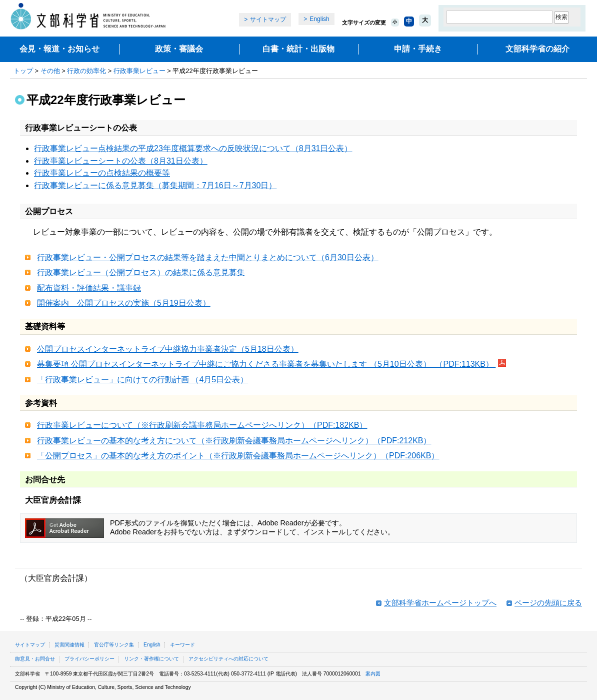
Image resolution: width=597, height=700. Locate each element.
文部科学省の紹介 (537, 49)
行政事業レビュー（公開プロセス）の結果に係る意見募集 (141, 272)
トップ (23, 71)
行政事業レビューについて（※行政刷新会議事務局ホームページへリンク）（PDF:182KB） (202, 425)
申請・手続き (418, 49)
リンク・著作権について (151, 659)
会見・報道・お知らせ (59, 49)
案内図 (373, 674)
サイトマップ (268, 20)
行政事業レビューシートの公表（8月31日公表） (121, 161)
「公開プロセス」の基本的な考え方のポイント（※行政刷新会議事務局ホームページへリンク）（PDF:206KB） (238, 456)
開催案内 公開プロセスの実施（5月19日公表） (124, 303)
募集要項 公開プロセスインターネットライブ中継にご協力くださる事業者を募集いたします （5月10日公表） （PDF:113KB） (266, 364)
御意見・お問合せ (35, 659)
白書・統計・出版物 (298, 49)
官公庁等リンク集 (114, 645)
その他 (50, 71)
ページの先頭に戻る (548, 603)
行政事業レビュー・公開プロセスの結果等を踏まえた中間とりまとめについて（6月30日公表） (208, 257)
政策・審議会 (179, 49)
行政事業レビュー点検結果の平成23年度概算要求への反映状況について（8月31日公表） (193, 148)
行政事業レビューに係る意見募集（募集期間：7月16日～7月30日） (155, 185)
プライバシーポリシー (89, 659)
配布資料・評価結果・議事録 (89, 288)
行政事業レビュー (139, 71)
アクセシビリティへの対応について (228, 659)
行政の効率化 (86, 71)
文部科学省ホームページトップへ (440, 603)
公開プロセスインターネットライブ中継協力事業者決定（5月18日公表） (168, 349)
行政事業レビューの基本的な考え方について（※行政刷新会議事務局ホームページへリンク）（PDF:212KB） (234, 441)
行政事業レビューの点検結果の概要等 (102, 173)
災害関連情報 (69, 645)
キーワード (182, 645)
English (319, 19)
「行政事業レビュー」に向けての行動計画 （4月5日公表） (142, 380)
